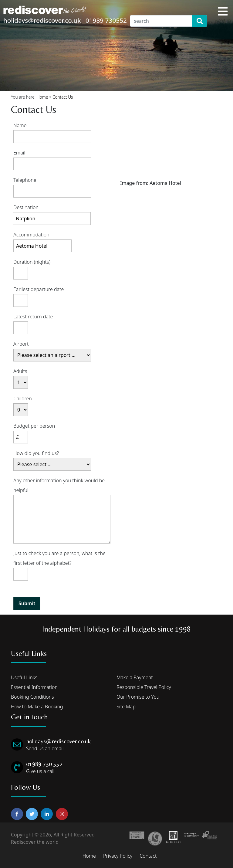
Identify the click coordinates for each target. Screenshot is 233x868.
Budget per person (34, 426)
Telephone (25, 180)
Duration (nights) (32, 262)
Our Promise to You (138, 697)
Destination (26, 207)
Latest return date (33, 317)
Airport (21, 344)
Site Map (126, 707)
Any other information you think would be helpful (59, 485)
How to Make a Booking (37, 707)
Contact (148, 856)
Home (42, 97)
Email (19, 153)
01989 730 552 (44, 764)
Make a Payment (135, 677)
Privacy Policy (118, 856)
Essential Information (34, 687)
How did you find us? (36, 453)
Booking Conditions (32, 697)
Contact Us (63, 97)
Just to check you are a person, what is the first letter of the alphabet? (59, 558)
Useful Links (24, 677)
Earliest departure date (39, 289)
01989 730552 (106, 20)
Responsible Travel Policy (144, 687)
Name (20, 125)
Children (23, 398)
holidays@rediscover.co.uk (42, 20)
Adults (20, 371)
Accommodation (31, 235)
